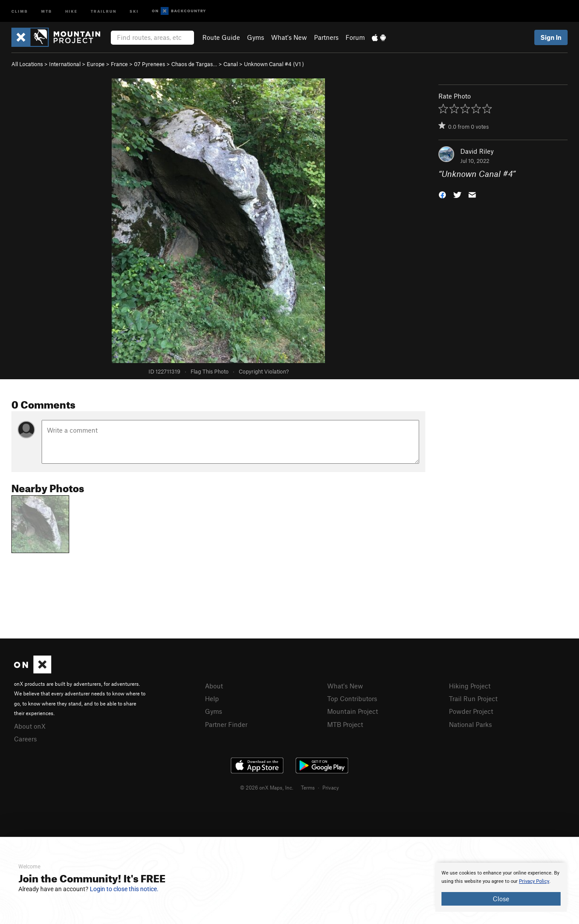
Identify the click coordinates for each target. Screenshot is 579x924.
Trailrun (104, 11)
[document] (501, 887)
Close (501, 899)
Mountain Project (353, 711)
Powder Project (471, 711)
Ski (134, 11)
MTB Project (345, 724)
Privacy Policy (534, 881)
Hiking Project (470, 686)
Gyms (256, 37)
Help (212, 698)
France (119, 64)
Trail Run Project (473, 698)
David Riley (477, 151)
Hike (71, 11)
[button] (442, 194)
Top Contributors (352, 698)
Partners (326, 37)
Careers (25, 739)
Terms (308, 787)
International (65, 64)
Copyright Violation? (264, 371)
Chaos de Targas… (194, 64)
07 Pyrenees (150, 64)
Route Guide (221, 37)
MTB (47, 11)
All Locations (27, 64)
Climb (20, 11)
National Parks (470, 724)
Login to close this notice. (124, 889)
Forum (355, 37)
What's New (289, 37)
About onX (30, 726)
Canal (231, 64)
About (214, 686)
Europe (96, 64)
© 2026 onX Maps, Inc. (267, 787)
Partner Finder (226, 724)
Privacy (331, 787)
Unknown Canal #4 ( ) (274, 64)
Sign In (551, 37)
